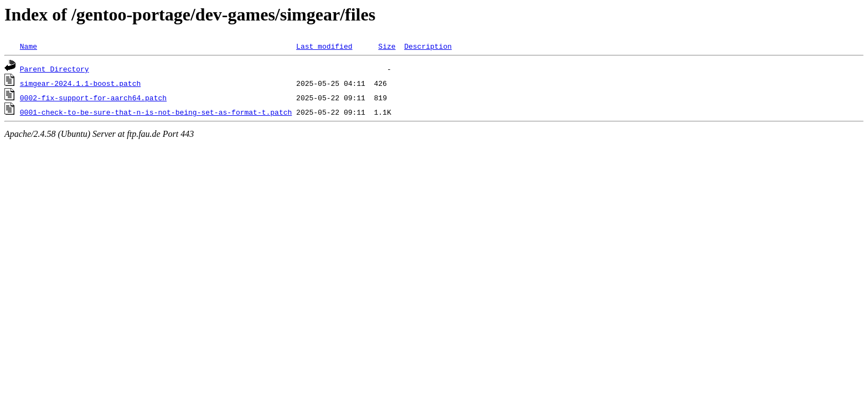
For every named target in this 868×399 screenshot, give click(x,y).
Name (29, 46)
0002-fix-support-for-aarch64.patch (93, 98)
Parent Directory (55, 69)
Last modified (324, 46)
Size (387, 46)
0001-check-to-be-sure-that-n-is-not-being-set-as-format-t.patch (156, 112)
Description (428, 46)
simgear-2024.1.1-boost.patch (80, 83)
